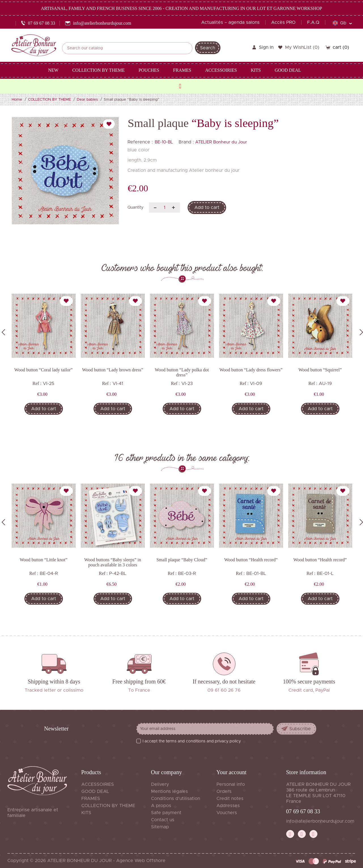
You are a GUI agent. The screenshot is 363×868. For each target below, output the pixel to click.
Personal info (231, 784)
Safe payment (166, 813)
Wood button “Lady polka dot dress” (182, 372)
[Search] (127, 48)
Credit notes (230, 799)
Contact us (163, 820)
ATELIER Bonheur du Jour (221, 142)
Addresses (228, 806)
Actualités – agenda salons (230, 22)
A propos (161, 806)
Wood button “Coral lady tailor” (44, 370)
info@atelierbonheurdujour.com (320, 821)
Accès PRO (283, 22)
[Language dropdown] (342, 23)
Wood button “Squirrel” (320, 370)
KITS (86, 813)
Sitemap (160, 827)
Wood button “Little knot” (43, 560)
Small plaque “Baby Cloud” (182, 560)
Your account (232, 772)
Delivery (160, 784)
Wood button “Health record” (251, 560)
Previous (3, 332)
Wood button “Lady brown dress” (113, 370)
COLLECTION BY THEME (108, 806)
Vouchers (227, 813)
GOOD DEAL (95, 791)
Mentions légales (169, 791)
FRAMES (91, 799)
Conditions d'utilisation (176, 799)
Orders (224, 791)
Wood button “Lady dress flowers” (251, 370)
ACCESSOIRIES (98, 784)
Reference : (140, 142)
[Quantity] (164, 208)
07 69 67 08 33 (303, 811)
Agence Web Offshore (141, 861)
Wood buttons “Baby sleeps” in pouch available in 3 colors (112, 562)
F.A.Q (313, 22)
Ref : (37, 383)
